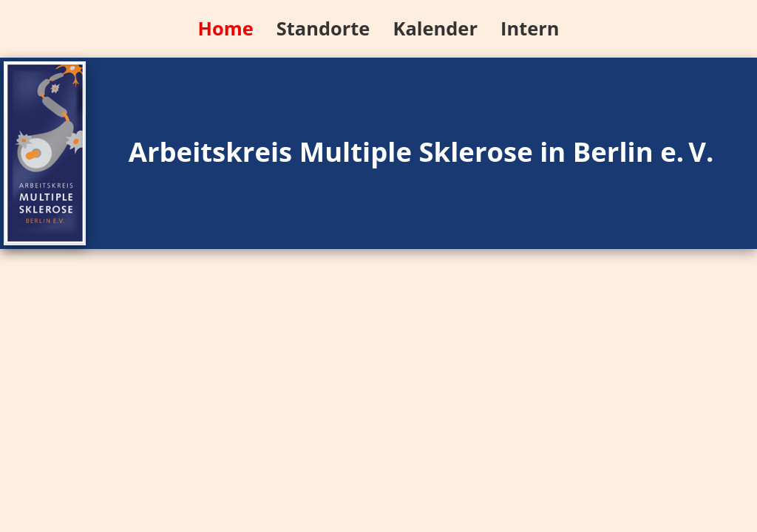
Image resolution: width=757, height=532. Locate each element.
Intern (530, 28)
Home (225, 28)
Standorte (323, 28)
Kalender (435, 28)
